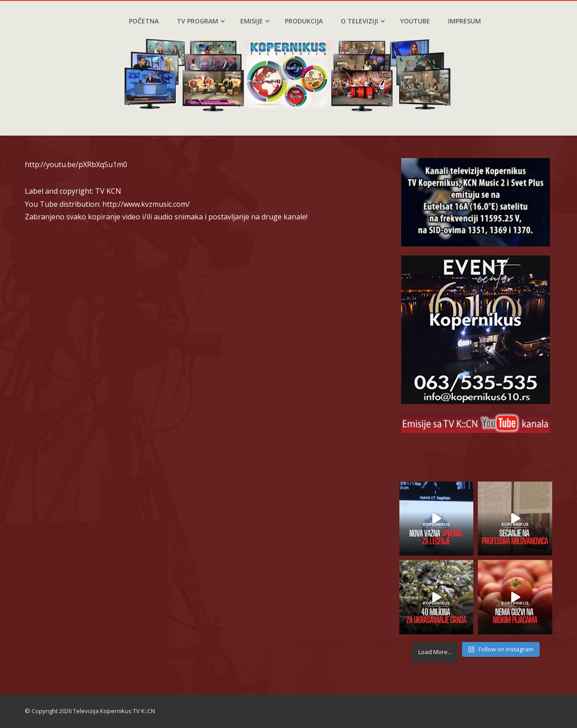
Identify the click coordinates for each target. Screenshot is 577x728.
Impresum (465, 21)
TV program (201, 21)
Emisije (255, 21)
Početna (144, 21)
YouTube (415, 21)
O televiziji (363, 21)
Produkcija (304, 21)
